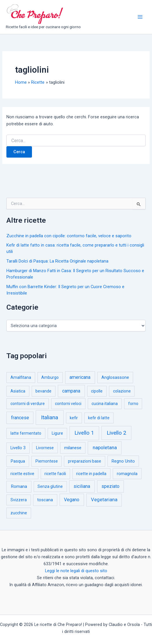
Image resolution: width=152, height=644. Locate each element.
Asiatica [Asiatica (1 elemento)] (18, 391)
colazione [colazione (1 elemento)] (122, 391)
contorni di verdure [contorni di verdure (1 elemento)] (28, 404)
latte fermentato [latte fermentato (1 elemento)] (26, 433)
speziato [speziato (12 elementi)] (110, 486)
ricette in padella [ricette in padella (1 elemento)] (91, 474)
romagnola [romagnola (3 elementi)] (127, 474)
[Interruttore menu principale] (140, 17)
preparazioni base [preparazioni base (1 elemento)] (85, 461)
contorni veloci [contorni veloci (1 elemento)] (68, 404)
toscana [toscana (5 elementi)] (45, 500)
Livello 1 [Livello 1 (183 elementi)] (84, 433)
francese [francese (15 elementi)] (20, 418)
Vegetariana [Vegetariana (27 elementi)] (104, 500)
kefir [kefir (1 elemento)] (74, 418)
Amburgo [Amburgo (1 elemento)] (50, 377)
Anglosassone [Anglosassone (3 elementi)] (115, 377)
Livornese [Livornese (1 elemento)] (45, 448)
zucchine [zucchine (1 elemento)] (19, 513)
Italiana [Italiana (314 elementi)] (50, 417)
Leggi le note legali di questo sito (76, 571)
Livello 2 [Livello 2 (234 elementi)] (117, 433)
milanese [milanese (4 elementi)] (73, 448)
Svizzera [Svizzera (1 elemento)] (19, 500)
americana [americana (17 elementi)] (80, 377)
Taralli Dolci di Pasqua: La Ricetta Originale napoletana (57, 261)
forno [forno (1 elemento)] (133, 404)
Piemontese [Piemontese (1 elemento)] (47, 461)
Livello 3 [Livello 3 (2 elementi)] (18, 448)
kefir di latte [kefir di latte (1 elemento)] (99, 418)
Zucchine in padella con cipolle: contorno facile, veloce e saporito (69, 236)
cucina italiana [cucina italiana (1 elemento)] (105, 404)
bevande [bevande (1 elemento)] (43, 391)
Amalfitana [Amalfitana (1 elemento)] (21, 377)
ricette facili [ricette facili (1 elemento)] (55, 474)
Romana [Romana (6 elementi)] (19, 486)
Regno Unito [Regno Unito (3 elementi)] (123, 461)
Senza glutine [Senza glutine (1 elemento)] (50, 486)
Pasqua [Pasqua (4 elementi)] (18, 461)
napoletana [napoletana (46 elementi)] (105, 447)
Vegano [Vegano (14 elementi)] (72, 500)
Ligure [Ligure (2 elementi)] (57, 433)
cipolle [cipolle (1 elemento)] (97, 391)
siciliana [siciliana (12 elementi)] (82, 486)
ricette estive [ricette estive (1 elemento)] (22, 474)
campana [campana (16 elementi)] (71, 391)
